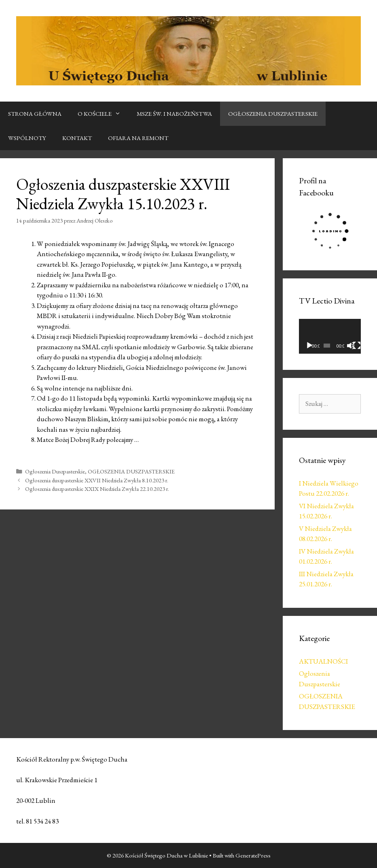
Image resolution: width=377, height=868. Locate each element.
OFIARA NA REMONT (138, 138)
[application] (330, 336)
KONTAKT (77, 138)
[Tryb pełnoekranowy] (357, 346)
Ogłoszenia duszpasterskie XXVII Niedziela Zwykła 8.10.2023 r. (97, 480)
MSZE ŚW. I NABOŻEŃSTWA (174, 114)
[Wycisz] (351, 346)
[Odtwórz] (309, 346)
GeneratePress (253, 855)
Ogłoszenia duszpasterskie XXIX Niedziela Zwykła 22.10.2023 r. (97, 489)
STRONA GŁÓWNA (35, 114)
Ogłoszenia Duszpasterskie (55, 471)
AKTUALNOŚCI (323, 661)
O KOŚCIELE (103, 114)
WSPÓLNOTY (27, 138)
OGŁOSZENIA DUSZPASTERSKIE (273, 114)
